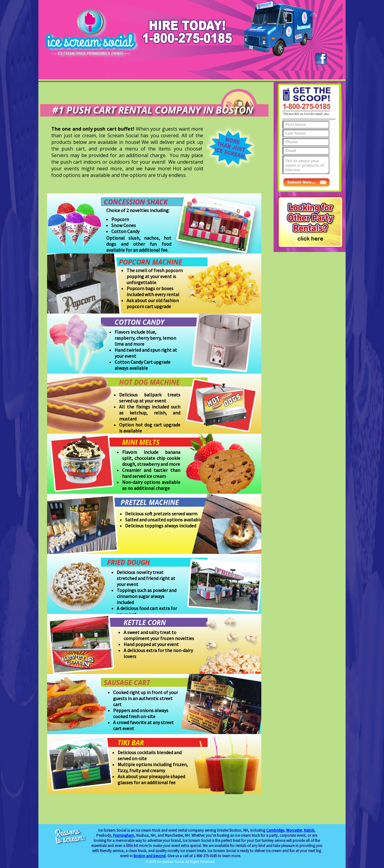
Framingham (124, 835)
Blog (325, 73)
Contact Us (287, 73)
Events (97, 73)
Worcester (294, 830)
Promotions (135, 73)
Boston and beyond (150, 856)
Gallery (249, 73)
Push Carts (173, 73)
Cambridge (275, 830)
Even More (211, 73)
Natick (309, 830)
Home (58, 73)
